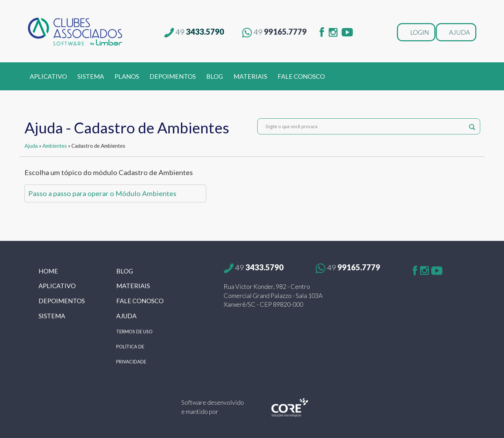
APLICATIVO (48, 76)
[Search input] (366, 126)
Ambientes (55, 146)
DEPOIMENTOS (173, 76)
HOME (48, 271)
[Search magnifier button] (472, 126)
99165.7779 (274, 32)
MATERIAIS (250, 76)
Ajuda (31, 146)
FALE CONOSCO (301, 76)
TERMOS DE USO (134, 332)
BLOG (215, 76)
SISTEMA (91, 76)
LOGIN (420, 32)
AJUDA (460, 32)
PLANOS (127, 76)
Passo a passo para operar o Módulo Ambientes (102, 193)
